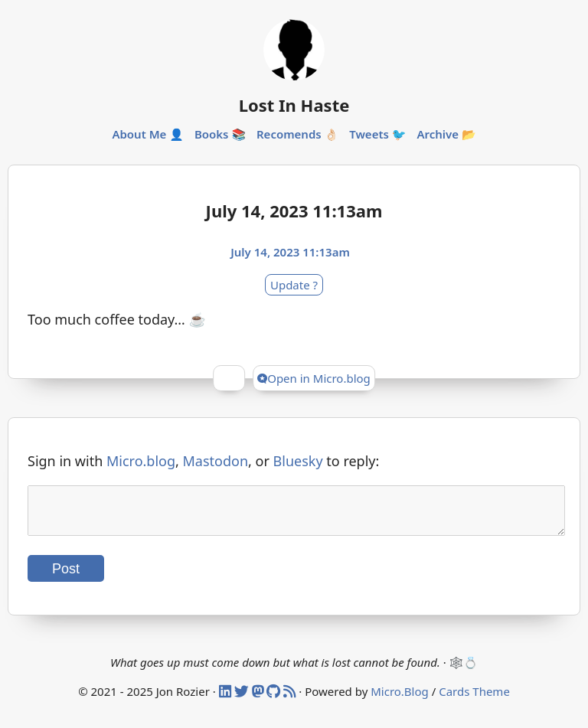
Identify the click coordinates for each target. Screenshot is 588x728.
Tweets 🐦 (377, 134)
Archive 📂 (446, 134)
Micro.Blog (400, 700)
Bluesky (298, 461)
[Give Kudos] (229, 378)
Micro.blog (141, 461)
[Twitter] (243, 700)
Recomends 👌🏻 (297, 134)
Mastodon (216, 461)
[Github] (275, 700)
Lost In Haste (294, 105)
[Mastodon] (260, 700)
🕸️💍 (464, 671)
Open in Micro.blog (314, 378)
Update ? (294, 285)
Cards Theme (474, 700)
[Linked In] (227, 700)
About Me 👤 (148, 134)
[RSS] (291, 700)
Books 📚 (220, 134)
